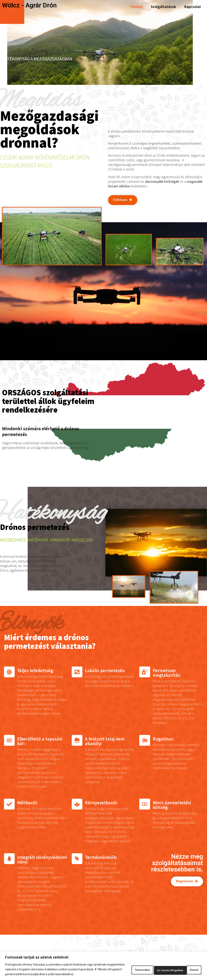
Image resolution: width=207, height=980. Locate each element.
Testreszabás (122, 967)
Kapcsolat (193, 7)
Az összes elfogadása (181, 967)
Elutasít (148, 967)
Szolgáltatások (163, 7)
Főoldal (136, 7)
